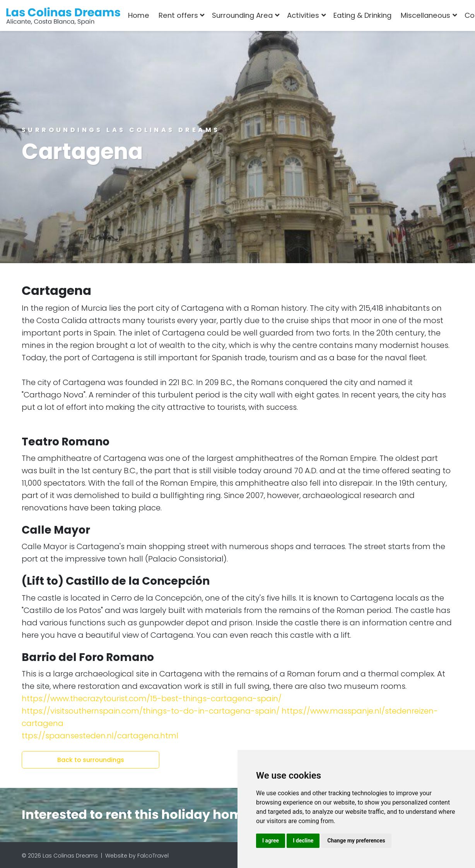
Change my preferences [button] (356, 841)
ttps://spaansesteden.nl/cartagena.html (100, 736)
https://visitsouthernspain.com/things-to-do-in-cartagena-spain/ (151, 711)
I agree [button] (271, 841)
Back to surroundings (91, 760)
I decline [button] (303, 841)
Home (139, 15)
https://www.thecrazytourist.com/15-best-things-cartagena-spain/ (152, 699)
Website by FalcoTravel (137, 856)
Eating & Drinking (362, 15)
